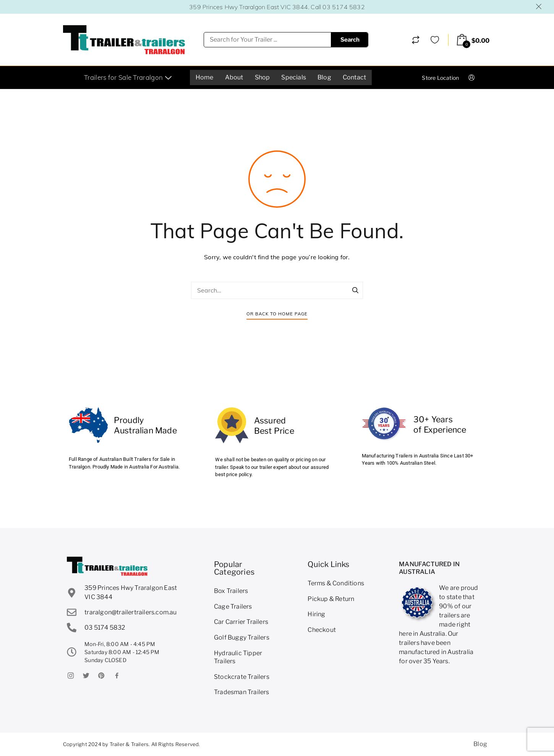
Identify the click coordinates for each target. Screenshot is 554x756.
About (234, 77)
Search (350, 40)
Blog (324, 77)
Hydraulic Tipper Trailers (238, 657)
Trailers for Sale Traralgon (129, 77)
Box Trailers (231, 591)
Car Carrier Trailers (241, 622)
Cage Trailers (233, 607)
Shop (262, 77)
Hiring (316, 614)
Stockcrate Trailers (242, 677)
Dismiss (539, 6)
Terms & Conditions (336, 583)
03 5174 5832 (343, 7)
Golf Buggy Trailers (242, 637)
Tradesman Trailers (242, 692)
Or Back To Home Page (277, 314)
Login (478, 77)
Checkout (322, 630)
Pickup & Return (331, 599)
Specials (294, 77)
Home (205, 77)
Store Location (440, 78)
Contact (354, 77)
